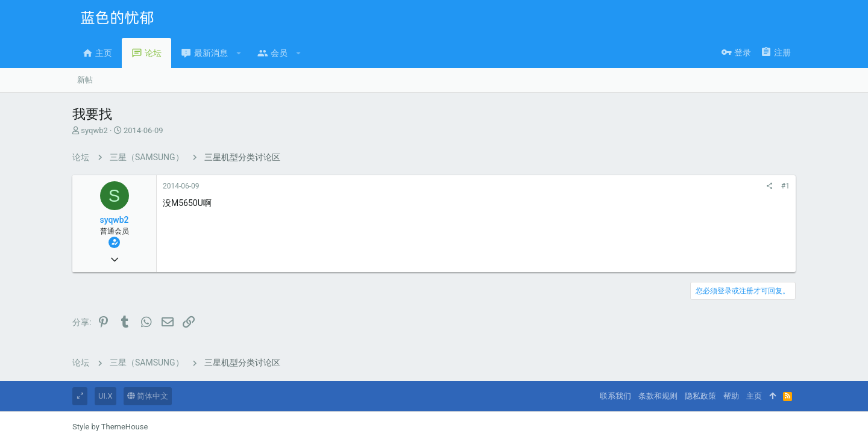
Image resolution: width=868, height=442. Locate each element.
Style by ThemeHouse (110, 427)
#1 (785, 186)
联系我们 (615, 396)
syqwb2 (94, 130)
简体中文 (148, 396)
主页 (754, 396)
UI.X (105, 396)
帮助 (731, 396)
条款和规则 (658, 396)
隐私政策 (700, 396)
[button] (239, 53)
